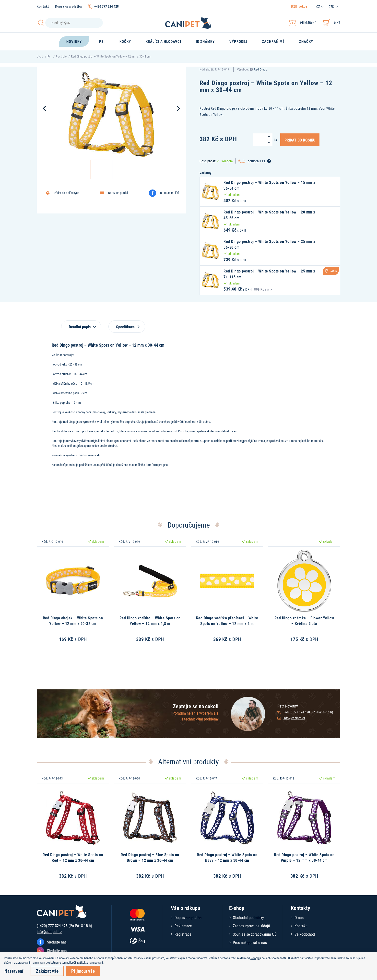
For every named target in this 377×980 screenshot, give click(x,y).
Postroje (61, 56)
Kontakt (43, 6)
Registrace (183, 934)
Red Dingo (261, 69)
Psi (49, 56)
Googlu (255, 958)
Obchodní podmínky (248, 917)
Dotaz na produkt (119, 193)
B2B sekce (299, 6)
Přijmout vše (83, 971)
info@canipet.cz (294, 718)
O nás (299, 917)
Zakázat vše (47, 971)
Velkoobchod (305, 934)
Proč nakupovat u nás (250, 942)
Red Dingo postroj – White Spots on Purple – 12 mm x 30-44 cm (304, 857)
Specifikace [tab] (127, 327)
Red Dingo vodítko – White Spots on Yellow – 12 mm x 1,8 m (150, 620)
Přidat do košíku (300, 140)
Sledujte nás (57, 942)
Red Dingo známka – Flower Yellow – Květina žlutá (304, 620)
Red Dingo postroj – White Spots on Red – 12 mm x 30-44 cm (73, 857)
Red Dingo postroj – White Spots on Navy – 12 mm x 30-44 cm (227, 857)
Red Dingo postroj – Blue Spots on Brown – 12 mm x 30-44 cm (150, 857)
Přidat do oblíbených (66, 193)
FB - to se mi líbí (169, 193)
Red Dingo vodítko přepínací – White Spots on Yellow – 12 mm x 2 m (227, 620)
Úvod (40, 56)
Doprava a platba (69, 6)
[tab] (81, 324)
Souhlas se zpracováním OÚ (255, 934)
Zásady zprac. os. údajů (251, 926)
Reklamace (183, 926)
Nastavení (14, 971)
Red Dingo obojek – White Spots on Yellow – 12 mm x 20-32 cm (73, 620)
